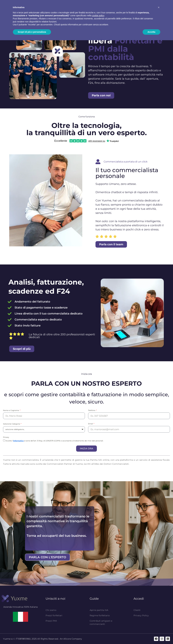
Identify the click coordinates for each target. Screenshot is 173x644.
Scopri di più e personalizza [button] (32, 32)
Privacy (6, 437)
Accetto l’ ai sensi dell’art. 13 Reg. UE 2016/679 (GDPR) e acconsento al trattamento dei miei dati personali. (54, 441)
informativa (18, 441)
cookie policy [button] (98, 15)
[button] (159, 7)
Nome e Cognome (11, 410)
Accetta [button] (151, 32)
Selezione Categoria (12, 424)
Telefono (92, 410)
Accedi (139, 599)
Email (91, 424)
